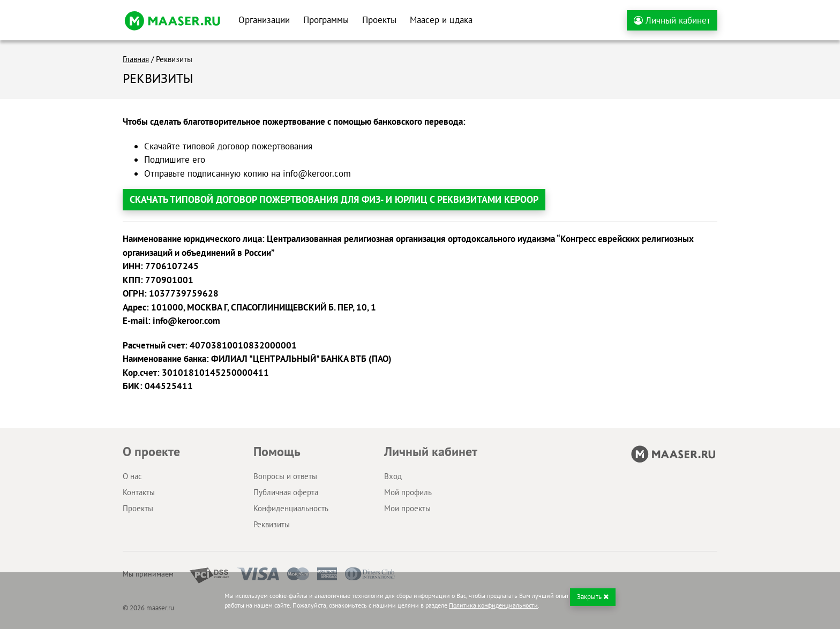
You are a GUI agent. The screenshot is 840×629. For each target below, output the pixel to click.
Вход (393, 476)
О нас (132, 476)
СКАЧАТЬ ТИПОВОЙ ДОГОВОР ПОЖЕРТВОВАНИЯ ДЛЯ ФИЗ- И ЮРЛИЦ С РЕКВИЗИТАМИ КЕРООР (334, 199)
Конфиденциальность (291, 508)
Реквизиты (272, 524)
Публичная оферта (286, 492)
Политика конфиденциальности (493, 605)
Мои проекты (407, 508)
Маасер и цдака (441, 20)
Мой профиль (408, 492)
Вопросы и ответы (285, 476)
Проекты (379, 20)
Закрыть (593, 597)
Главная (136, 59)
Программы (326, 20)
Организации (264, 20)
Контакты (139, 492)
